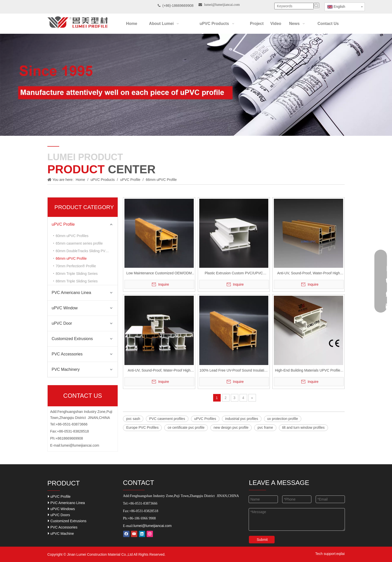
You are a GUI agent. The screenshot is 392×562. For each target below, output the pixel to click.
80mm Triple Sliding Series (77, 274)
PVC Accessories (67, 354)
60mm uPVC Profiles (72, 236)
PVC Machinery (66, 369)
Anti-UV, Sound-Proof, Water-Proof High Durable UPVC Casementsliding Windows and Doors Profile (309, 274)
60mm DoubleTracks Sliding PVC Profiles (87, 251)
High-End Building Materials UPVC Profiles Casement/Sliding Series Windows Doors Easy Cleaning (309, 371)
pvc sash (133, 419)
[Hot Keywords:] (316, 6)
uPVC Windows (61, 509)
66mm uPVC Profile (71, 258)
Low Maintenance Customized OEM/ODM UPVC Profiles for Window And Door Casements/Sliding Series (159, 274)
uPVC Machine (61, 533)
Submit (262, 540)
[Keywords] (294, 6)
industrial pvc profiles (242, 419)
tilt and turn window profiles (303, 427)
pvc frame (265, 427)
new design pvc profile (231, 427)
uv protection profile (283, 419)
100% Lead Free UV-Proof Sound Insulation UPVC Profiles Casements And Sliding (234, 371)
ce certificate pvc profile (186, 427)
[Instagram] (150, 534)
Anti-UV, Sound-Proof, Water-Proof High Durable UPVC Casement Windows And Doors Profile (159, 371)
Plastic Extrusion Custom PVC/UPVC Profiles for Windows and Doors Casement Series (234, 274)
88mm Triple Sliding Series (77, 281)
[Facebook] (126, 534)
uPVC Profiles (205, 419)
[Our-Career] (196, 85)
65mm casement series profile (79, 243)
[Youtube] (134, 534)
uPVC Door (62, 323)
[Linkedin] (142, 534)
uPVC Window (65, 308)
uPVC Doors (59, 515)
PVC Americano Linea (71, 293)
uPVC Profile (63, 224)
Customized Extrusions (72, 339)
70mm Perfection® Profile (76, 266)
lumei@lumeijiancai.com (80, 445)
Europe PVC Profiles (142, 427)
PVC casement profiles (167, 419)
